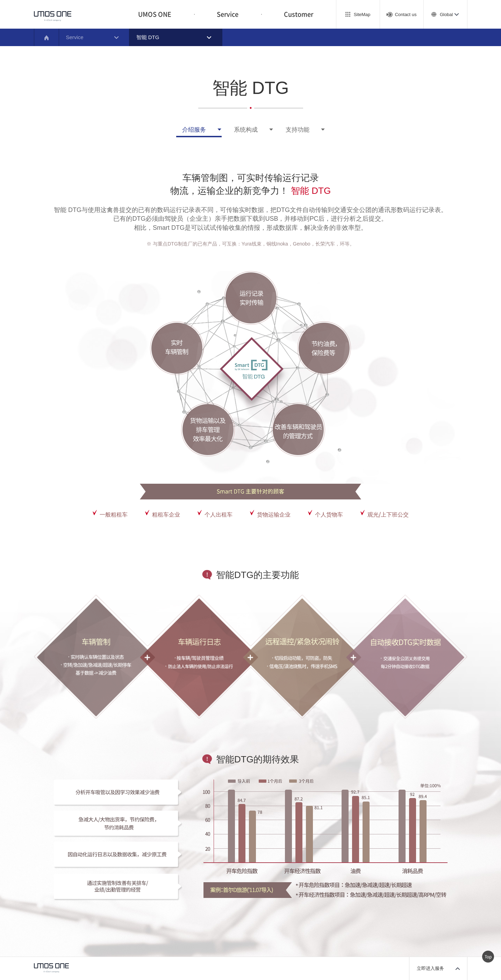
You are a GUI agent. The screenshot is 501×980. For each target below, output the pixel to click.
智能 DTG (148, 37)
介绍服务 (194, 130)
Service (228, 14)
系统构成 (246, 130)
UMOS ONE (155, 14)
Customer (299, 14)
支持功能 (298, 130)
